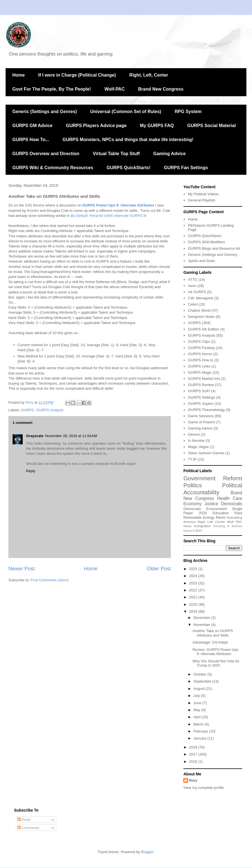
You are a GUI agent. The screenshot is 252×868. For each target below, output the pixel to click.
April (198, 717)
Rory (193, 780)
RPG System (188, 112)
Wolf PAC (235, 522)
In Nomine (196, 441)
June (198, 703)
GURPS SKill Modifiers (206, 242)
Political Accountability (213, 489)
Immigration (203, 526)
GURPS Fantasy (201, 348)
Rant (238, 513)
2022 (194, 590)
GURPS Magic (200, 372)
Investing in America (228, 526)
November (202, 625)
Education (221, 513)
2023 (194, 583)
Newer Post (22, 569)
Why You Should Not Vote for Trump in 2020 (216, 663)
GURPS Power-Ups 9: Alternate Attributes (118, 205)
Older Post (159, 569)
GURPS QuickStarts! (129, 168)
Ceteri (193, 304)
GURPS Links (199, 366)
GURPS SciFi (199, 391)
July (197, 696)
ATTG (193, 280)
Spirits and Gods (201, 261)
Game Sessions (201, 416)
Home (18, 75)
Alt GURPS (197, 292)
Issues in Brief (193, 531)
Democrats (192, 509)
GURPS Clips (199, 342)
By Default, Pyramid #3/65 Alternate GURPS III (109, 216)
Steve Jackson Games (206, 453)
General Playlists (202, 200)
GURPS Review (201, 385)
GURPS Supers (201, 404)
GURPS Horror (200, 354)
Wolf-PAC (115, 89)
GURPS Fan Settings (186, 168)
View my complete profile (204, 788)
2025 (194, 569)
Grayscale (35, 436)
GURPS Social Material (212, 126)
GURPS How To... (31, 140)
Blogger (147, 852)
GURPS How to (200, 360)
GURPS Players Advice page (96, 126)
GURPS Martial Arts (204, 379)
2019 (194, 611)
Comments (28, 828)
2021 (194, 597)
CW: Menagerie (200, 298)
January (200, 738)
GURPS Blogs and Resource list (214, 248)
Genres (194, 434)
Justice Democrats (223, 504)
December (202, 618)
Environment (217, 509)
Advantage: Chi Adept (210, 642)
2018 (194, 747)
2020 (203, 513)
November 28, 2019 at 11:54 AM (71, 436)
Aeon (192, 286)
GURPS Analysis (50, 410)
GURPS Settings (201, 397)
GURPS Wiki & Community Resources (53, 168)
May (197, 710)
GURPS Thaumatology (206, 410)
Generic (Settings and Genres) (45, 112)
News (187, 526)
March (199, 724)
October (200, 674)
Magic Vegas (198, 447)
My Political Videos (203, 194)
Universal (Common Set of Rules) (126, 112)
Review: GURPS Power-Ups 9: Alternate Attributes (215, 652)
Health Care (230, 498)
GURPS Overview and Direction (46, 154)
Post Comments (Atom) (50, 580)
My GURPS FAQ (157, 126)
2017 (194, 754)
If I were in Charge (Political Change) (77, 75)
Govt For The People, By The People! (52, 89)
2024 (194, 576)
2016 (194, 762)
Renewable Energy (199, 517)
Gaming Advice (169, 154)
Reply (31, 471)
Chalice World (199, 310)
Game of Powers (201, 422)
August (200, 689)
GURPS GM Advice (32, 126)
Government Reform (213, 478)
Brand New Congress (161, 89)
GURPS (28, 410)
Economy (193, 504)
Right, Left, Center (149, 75)
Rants (221, 517)
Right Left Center (211, 522)
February (201, 731)
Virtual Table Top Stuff (116, 154)
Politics (193, 485)
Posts (24, 820)
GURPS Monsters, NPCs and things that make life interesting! (128, 140)
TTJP (192, 459)
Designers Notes (201, 317)
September (203, 681)
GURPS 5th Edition (203, 329)
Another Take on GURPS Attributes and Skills (213, 633)
